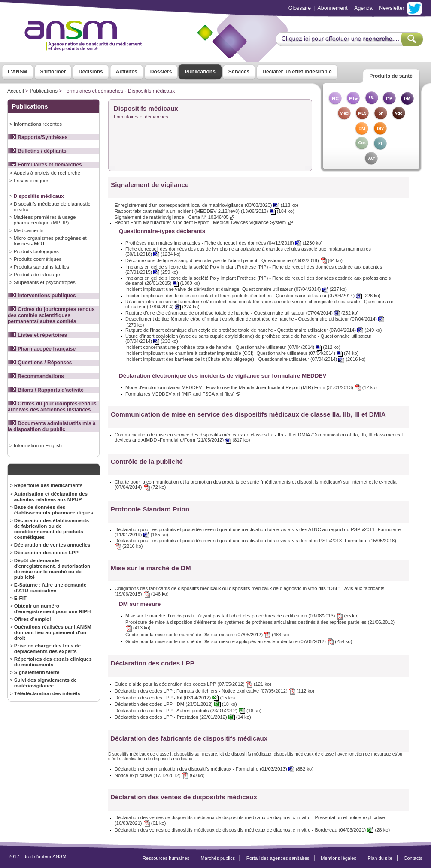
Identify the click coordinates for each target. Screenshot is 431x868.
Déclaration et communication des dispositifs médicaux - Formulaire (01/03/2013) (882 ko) (214, 769)
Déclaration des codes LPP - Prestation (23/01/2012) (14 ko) (183, 717)
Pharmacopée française (42, 349)
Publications (200, 72)
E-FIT (20, 598)
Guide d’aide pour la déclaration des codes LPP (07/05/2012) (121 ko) (193, 684)
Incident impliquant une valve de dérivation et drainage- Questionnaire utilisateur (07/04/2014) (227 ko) (236, 289)
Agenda (363, 8)
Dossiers (161, 72)
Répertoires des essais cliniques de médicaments (53, 662)
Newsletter (392, 8)
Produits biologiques (36, 251)
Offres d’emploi (33, 619)
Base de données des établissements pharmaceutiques (54, 510)
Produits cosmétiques (38, 259)
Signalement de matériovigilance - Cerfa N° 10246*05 (175, 217)
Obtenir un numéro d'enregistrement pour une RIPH (53, 608)
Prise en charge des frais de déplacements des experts (47, 648)
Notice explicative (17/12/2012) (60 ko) (160, 775)
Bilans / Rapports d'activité (46, 390)
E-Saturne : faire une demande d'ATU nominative (50, 587)
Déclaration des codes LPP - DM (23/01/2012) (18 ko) (176, 704)
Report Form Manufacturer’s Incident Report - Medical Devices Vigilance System (204, 222)
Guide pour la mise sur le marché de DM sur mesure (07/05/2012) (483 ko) (207, 635)
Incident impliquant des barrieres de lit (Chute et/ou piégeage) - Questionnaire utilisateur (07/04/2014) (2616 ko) (246, 359)
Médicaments (29, 230)
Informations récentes (38, 124)
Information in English (38, 445)
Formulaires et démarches (45, 165)
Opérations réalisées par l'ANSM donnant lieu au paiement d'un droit (53, 632)
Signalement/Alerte (37, 672)
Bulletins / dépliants (37, 151)
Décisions (91, 72)
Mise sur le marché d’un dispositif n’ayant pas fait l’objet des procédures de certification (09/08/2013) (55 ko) (242, 616)
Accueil (16, 91)
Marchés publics (218, 858)
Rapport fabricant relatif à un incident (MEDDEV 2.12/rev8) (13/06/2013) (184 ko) (205, 211)
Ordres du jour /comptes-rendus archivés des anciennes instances (52, 407)
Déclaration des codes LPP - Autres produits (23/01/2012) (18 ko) (188, 711)
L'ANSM (18, 72)
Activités (127, 72)
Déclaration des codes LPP (46, 552)
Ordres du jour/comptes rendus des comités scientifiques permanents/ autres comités (51, 315)
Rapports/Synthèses (38, 137)
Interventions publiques (42, 296)
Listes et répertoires (37, 335)
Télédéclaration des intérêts (47, 693)
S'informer (53, 72)
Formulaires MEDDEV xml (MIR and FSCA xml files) (183, 394)
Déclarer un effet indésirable (297, 72)
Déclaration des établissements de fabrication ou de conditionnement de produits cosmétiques (52, 529)
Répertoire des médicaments (49, 485)
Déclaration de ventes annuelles (52, 545)
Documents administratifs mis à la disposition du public (52, 426)
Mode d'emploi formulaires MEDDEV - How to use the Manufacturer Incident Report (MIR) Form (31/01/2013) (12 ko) (251, 387)
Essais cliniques (32, 180)
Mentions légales (338, 858)
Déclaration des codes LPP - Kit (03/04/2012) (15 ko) (175, 698)
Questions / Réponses (40, 363)
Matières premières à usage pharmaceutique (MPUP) (45, 220)
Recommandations (36, 376)
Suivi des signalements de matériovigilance (46, 683)
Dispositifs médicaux (39, 196)
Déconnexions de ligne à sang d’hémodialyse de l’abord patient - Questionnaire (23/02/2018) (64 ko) (234, 260)
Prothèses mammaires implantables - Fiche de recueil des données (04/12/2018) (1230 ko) (224, 243)
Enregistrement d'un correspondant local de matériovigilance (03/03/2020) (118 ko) (206, 205)
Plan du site (380, 858)
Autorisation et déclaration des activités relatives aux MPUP (51, 496)
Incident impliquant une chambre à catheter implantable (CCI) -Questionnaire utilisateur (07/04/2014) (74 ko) (242, 353)
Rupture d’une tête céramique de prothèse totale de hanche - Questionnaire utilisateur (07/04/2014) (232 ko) (242, 313)
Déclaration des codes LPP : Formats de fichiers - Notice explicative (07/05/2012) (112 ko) (214, 691)
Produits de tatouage (37, 274)
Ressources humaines (166, 858)
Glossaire (300, 8)
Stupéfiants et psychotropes (45, 282)
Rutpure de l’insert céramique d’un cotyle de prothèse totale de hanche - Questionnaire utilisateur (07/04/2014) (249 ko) (254, 330)
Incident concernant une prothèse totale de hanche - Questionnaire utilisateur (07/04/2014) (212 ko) (233, 347)
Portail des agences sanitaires (278, 858)
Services (239, 72)
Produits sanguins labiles (41, 267)
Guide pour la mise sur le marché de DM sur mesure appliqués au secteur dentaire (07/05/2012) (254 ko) (239, 641)
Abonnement (333, 8)
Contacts (413, 858)
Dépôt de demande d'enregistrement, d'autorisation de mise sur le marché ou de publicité (52, 569)
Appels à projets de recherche (47, 173)
